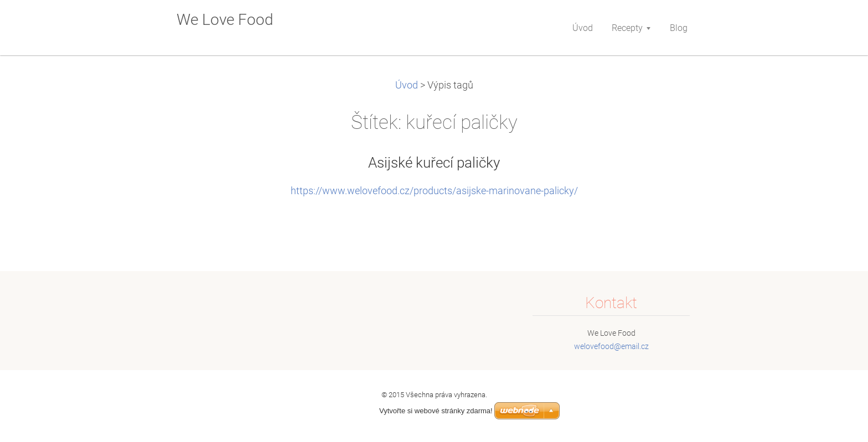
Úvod (407, 85)
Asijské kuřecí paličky (434, 163)
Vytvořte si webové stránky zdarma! (436, 411)
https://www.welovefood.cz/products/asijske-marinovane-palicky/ (434, 191)
